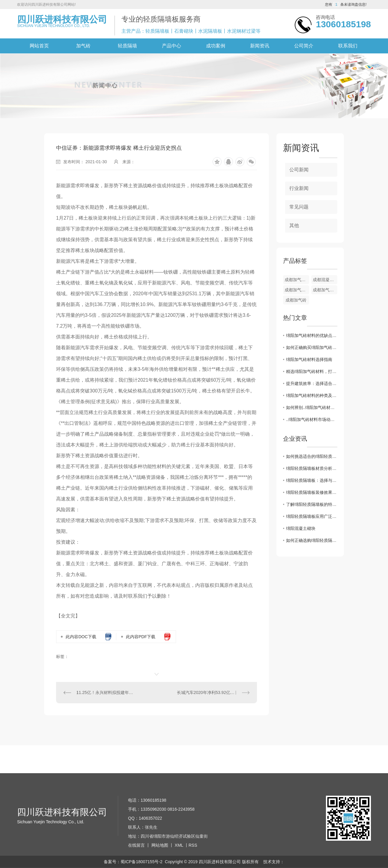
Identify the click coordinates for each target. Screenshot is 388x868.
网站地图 (160, 845)
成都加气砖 (296, 300)
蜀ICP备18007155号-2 (142, 862)
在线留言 (136, 845)
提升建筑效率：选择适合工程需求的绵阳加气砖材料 (312, 383)
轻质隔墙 (127, 46)
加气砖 (83, 46)
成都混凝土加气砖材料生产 (325, 280)
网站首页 (39, 46)
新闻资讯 (260, 46)
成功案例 (216, 46)
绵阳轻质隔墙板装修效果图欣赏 (312, 492)
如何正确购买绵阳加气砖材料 (312, 347)
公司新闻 (299, 170)
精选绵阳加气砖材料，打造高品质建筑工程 (312, 371)
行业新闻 (299, 188)
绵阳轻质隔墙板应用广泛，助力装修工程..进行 (312, 516)
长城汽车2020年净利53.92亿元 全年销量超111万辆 (213, 692)
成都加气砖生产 (325, 290)
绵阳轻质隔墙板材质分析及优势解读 (312, 468)
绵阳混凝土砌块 (301, 528)
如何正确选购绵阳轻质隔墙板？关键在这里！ (312, 540)
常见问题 (299, 207)
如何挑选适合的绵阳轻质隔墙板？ (312, 456)
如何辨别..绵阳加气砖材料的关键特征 (312, 407)
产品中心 (172, 46)
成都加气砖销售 (297, 280)
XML (179, 845)
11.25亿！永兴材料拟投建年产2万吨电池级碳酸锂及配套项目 (106, 692)
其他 (294, 225)
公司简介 (304, 46)
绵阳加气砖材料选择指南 (309, 359)
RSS (193, 845)
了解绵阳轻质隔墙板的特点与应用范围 (312, 504)
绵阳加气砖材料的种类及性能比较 (312, 395)
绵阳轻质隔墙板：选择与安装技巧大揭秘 (312, 480)
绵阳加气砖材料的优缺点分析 (312, 335)
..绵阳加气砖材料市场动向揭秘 (312, 419)
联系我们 (348, 46)
